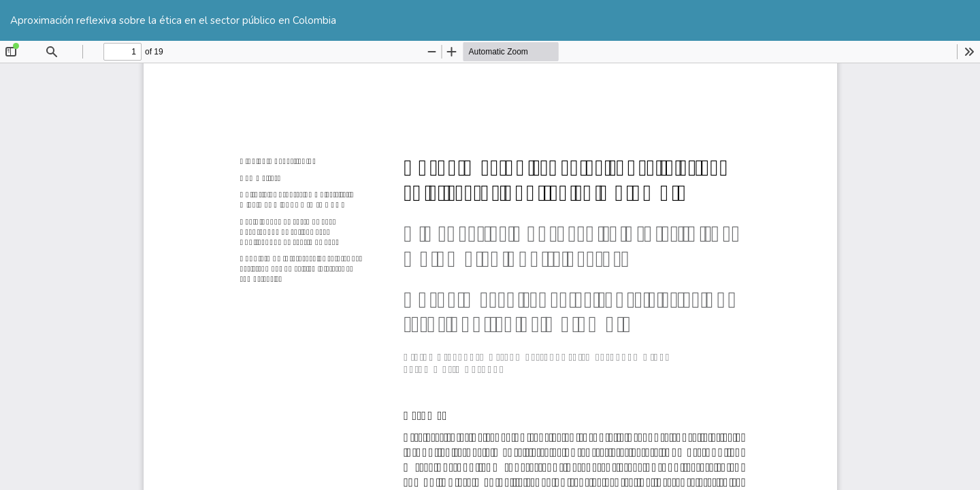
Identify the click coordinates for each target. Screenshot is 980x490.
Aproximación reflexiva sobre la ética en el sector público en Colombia (173, 20)
